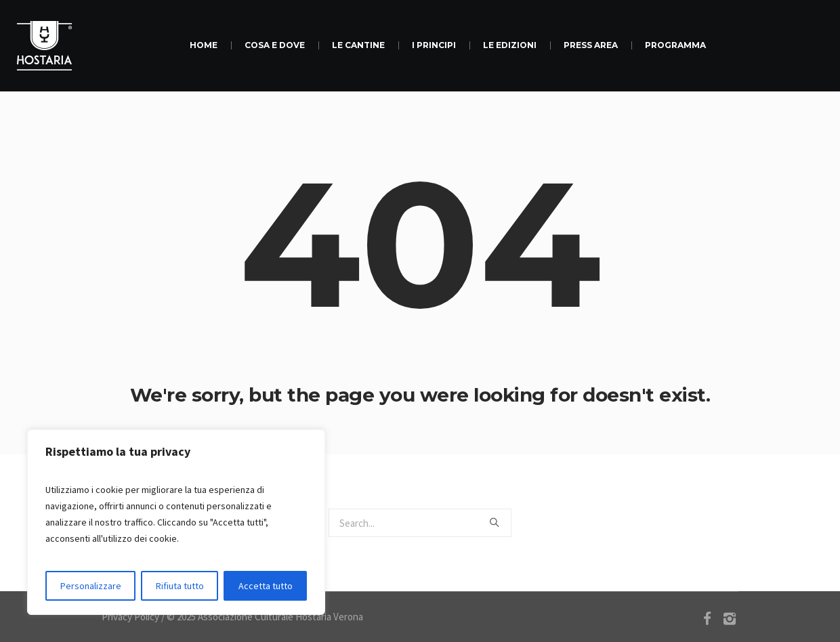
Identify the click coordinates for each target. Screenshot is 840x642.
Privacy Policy (130, 617)
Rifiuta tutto (180, 586)
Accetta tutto (266, 586)
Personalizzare (91, 586)
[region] (176, 522)
